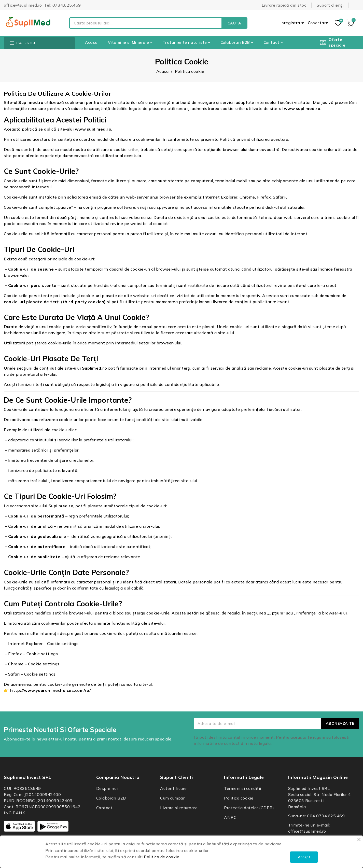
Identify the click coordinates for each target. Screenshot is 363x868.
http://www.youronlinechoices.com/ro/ (50, 690)
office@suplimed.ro (307, 831)
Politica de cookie (162, 857)
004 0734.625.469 (326, 816)
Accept (304, 857)
